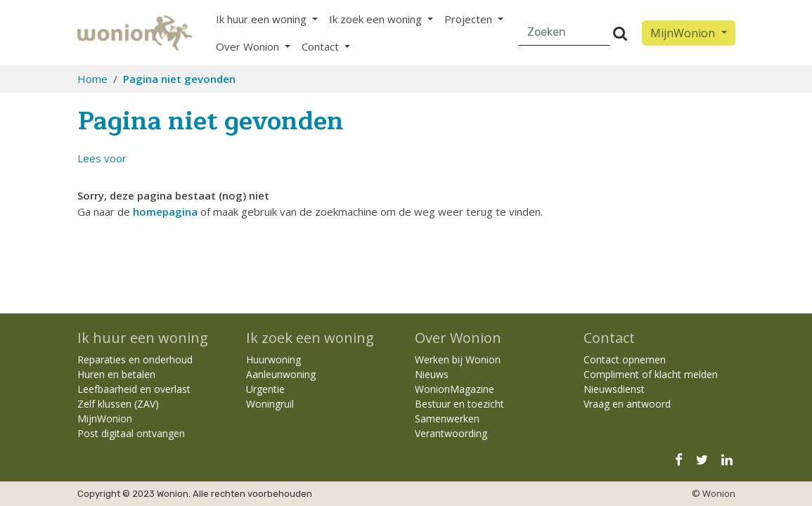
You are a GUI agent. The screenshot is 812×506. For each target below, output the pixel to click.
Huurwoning (273, 359)
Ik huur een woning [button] (263, 19)
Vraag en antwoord (627, 404)
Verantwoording (451, 433)
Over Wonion (458, 338)
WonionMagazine (455, 389)
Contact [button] (322, 46)
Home (92, 79)
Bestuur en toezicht (459, 404)
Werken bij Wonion (458, 359)
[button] (102, 158)
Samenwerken (447, 419)
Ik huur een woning (143, 338)
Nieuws (432, 374)
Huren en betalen (116, 374)
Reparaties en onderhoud (135, 359)
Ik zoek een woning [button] (377, 19)
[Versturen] (620, 33)
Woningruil (270, 404)
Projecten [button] (470, 19)
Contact (609, 338)
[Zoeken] (565, 33)
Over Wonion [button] (249, 46)
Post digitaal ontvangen (131, 433)
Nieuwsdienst (614, 389)
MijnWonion (105, 419)
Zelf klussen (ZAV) (118, 404)
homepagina (165, 212)
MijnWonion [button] (684, 33)
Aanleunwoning (281, 374)
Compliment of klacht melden (651, 374)
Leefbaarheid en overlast (134, 389)
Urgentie (265, 389)
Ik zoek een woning (310, 338)
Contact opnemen (625, 359)
